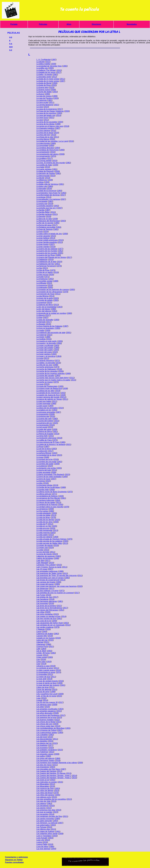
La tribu (40, 483)
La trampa (41, 481)
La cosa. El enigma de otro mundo (51, 163)
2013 (52, 238)
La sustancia (42, 466)
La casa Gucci (42, 118)
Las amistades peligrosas (47, 571)
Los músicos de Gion (45, 788)
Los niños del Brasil (45, 793)
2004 (67, 111)
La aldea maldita (43, 64)
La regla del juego (44, 429)
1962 (50, 201)
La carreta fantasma (45, 105)
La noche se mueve (45, 382)
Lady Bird (40, 561)
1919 (49, 662)
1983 (67, 578)
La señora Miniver (44, 453)
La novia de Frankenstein (47, 386)
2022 (59, 70)
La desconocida (43, 176)
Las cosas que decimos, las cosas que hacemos (57, 586)
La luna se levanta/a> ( (46, 328)
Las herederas (42, 599)
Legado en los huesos (46, 638)
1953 (55, 92)
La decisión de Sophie (46, 173)
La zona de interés (44, 554)
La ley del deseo (43, 309)
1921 (56, 105)
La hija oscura (42, 275)
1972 (47, 277)
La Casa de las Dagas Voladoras (50, 111)
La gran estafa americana (47, 240)
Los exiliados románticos (47, 750)
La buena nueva (43, 90)
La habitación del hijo (45, 264)
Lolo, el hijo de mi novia (46, 696)
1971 (57, 361)
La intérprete (42, 287)
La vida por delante (44, 537)
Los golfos (41, 756)
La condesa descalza (45, 148)
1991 (55, 75)
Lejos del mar (42, 640)
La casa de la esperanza (47, 109)
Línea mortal (42, 657)
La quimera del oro (44, 423)
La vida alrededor (44, 513)
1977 (61, 249)
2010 (53, 152)
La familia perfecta (44, 214)
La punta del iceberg (45, 421)
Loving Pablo (42, 844)
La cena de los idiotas (46, 124)
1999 (58, 582)
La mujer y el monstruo (46, 356)
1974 (53, 156)
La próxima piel (43, 416)
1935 (61, 386)
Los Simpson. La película (47, 823)
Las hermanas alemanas (47, 601)
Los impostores (43, 767)
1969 (69, 313)
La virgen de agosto (45, 545)
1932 (63, 393)
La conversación (43, 156)
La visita (40, 550)
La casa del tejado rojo (46, 115)
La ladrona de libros (45, 305)
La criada (40, 167)
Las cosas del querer (45, 584)
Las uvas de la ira (44, 621)
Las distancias (42, 589)
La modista (41, 339)
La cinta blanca (43, 139)
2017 (59, 72)
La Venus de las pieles (46, 502)
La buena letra (42, 88)
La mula (40, 358)
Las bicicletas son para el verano (50, 578)
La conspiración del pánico (48, 154)
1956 (60, 341)
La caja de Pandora (45, 98)
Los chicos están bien (45, 726)
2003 (63, 221)
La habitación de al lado (46, 262)
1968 (68, 373)
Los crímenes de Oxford (46, 730)
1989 (55, 96)
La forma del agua (44, 225)
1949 (55, 165)
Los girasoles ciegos (45, 754)
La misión (40, 337)
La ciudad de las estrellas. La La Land (52, 141)
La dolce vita (42, 186)
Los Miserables (43, 784)
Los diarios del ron (44, 743)
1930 (53, 64)
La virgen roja (42, 548)
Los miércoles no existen (47, 782)
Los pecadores (43, 806)
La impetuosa (42, 279)
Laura (39, 632)
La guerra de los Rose (46, 255)
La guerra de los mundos (47, 251)
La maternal (41, 335)
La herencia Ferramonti (46, 266)
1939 (50, 180)
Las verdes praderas (45, 627)
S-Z (11, 50)
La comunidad (42, 146)
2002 (53, 533)
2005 (60, 253)
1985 (63, 442)
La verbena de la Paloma (47, 505)
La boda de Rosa (44, 85)
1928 (63, 395)
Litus (38, 664)
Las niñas (40, 612)
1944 (56, 350)
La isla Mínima (42, 296)
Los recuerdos (42, 814)
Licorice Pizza (42, 646)
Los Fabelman (42, 752)
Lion (38, 659)
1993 (51, 68)
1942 (56, 206)
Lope (39, 698)
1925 (55, 423)
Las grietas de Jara (44, 597)
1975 (56, 382)
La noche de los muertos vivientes (51, 373)
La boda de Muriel (44, 83)
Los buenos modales (45, 720)
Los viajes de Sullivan (45, 831)
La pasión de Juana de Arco (48, 395)
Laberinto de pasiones (46, 556)
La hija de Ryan (43, 270)
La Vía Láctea (42, 511)
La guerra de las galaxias (47, 249)
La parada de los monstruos (48, 393)
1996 (48, 644)
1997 (54, 60)
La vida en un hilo (44, 526)
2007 (63, 199)
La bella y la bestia (44, 75)
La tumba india (43, 490)
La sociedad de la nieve (46, 455)
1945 (54, 526)
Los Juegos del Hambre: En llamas (51, 773)
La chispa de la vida (45, 137)
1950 (56, 300)
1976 (59, 266)
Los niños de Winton (45, 791)
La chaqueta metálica (45, 128)
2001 (57, 264)
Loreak (39, 700)
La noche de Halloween (46, 369)
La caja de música (44, 96)
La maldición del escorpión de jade (51, 333)
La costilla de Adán (44, 165)
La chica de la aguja (45, 133)
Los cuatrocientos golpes (47, 733)
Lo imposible (42, 674)
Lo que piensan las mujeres (48, 685)
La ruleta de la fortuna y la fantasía (51, 444)
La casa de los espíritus (46, 113)
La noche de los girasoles (47, 371)
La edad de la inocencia (46, 191)
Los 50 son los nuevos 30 (47, 702)
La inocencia (42, 285)
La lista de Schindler (45, 320)
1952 (60, 251)
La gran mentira (43, 247)
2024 (52, 88)
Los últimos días (43, 829)
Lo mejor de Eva (43, 677)
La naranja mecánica (45, 361)
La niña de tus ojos (44, 365)
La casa (40, 107)
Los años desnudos (45, 713)
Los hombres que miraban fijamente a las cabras (57, 763)
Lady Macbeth (42, 563)
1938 (55, 219)
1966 (47, 94)
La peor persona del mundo (48, 397)
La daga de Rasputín (45, 171)
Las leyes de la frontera (46, 606)
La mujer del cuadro (45, 350)
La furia (40, 232)
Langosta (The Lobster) (46, 565)
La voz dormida (43, 552)
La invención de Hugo (46, 294)
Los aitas (40, 707)
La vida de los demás (45, 520)
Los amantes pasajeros (46, 711)
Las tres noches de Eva (46, 619)
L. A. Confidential (44, 60)
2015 (53, 131)
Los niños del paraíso (45, 795)
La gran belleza (43, 238)
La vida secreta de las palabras (49, 541)
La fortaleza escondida (46, 227)
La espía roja (42, 204)
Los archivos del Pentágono (48, 715)
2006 (61, 371)
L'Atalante (41, 629)
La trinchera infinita (44, 485)
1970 (53, 270)
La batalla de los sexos (46, 72)
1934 (60, 122)
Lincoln (39, 655)
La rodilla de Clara (44, 440)
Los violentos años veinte (47, 834)
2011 (62, 79)
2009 (52, 139)
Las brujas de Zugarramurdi (48, 580)
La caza (40, 120)
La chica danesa (43, 131)
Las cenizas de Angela (46, 582)
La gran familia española (47, 242)
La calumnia (41, 100)
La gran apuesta (43, 236)
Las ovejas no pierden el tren (48, 616)
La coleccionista (43, 143)
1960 (50, 186)
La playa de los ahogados (47, 408)
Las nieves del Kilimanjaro (47, 610)
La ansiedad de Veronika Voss (49, 66)
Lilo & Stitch (41, 651)
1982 (65, 66)
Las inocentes (42, 603)
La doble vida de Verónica (47, 184)
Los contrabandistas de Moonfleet (51, 728)
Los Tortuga (41, 827)
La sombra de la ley (45, 459)
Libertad (40, 642)
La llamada (41, 322)
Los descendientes (44, 739)
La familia (40, 210)
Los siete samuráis (44, 821)
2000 (51, 146)
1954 (57, 148)
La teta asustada (43, 472)
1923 (60, 307)
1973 (57, 367)
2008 (53, 90)
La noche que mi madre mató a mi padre (53, 380)
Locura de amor (43, 692)
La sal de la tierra (44, 449)
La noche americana (45, 367)
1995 (57, 223)
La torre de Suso (43, 479)
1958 (59, 227)
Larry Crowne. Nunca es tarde (49, 567)
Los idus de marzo (44, 765)
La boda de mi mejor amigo (48, 81)
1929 (56, 98)
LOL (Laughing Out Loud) (47, 694)
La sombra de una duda (46, 462)
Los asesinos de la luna (46, 717)
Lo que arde (41, 679)
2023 (46, 107)
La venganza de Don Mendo (48, 498)
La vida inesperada (44, 530)
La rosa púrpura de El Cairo (48, 442)
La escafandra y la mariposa (48, 199)
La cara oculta (42, 102)
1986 (53, 309)
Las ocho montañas (45, 614)
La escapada (42, 201)
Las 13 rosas (42, 569)
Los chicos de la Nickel (46, 722)
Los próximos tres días (46, 810)
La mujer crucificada (45, 346)
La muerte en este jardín (47, 341)
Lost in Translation (44, 836)
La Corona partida (44, 161)
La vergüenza (42, 509)
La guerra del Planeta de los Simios (51, 257)
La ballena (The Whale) (46, 70)
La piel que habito (44, 401)
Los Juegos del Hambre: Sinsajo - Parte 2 (54, 778)
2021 (48, 62)
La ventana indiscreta (45, 500)
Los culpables (42, 735)
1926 (48, 330)
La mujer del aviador (45, 348)
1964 (51, 406)
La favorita (41, 216)
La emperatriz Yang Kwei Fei (48, 193)
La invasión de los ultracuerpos (49, 292)
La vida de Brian (43, 518)
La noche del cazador (45, 376)
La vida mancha (43, 533)
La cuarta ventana (44, 169)
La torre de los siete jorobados (49, 477)
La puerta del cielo (44, 419)
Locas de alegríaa (44, 690)
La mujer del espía (44, 352)
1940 (54, 621)
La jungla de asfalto (45, 300)
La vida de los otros (45, 522)
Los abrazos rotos (44, 705)
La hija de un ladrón (45, 272)
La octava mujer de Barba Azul (49, 388)
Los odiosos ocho (44, 797)
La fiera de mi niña (44, 219)
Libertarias (41, 644)
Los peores (41, 808)
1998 (58, 124)
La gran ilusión (43, 244)
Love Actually (42, 838)
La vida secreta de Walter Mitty (49, 543)
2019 (53, 247)
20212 (63, 397)
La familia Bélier (43, 212)
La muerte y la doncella (46, 343)
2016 (53, 135)
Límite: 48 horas (43, 653)
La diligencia (42, 180)
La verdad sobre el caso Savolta (50, 507)
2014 (59, 115)
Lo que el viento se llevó (47, 683)
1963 (49, 804)
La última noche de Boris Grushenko (52, 492)
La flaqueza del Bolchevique (48, 221)
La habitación (42, 259)
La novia (40, 384)
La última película (44, 494)
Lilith (38, 649)
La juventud (41, 303)
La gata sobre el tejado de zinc (49, 234)
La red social (42, 427)
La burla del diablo (44, 92)
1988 (63, 487)
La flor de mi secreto (45, 223)
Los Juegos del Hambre (46, 771)
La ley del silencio (44, 311)
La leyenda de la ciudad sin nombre (51, 313)
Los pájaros (41, 804)
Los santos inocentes (45, 819)
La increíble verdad (44, 281)
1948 (46, 457)
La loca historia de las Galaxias (49, 326)
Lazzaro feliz (42, 636)
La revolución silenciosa (46, 438)
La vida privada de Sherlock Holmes (51, 539)
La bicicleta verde (44, 77)
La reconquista (43, 425)
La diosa (40, 182)
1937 (52, 244)
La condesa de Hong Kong (48, 150)
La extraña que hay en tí (47, 208)
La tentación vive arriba (46, 468)
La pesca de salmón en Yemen (49, 399)
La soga (40, 457)
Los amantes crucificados (47, 709)
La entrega (41, 197)
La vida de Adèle (43, 515)
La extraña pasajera (45, 206)
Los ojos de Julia (43, 801)
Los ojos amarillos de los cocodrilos (51, 799)
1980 (57, 348)
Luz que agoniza (43, 849)
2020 (54, 85)
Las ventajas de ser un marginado (51, 625)
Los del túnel (42, 737)
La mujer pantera (44, 354)
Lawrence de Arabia (45, 634)
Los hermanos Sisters (46, 760)
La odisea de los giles (45, 391)
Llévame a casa (43, 666)
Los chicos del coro (44, 724)
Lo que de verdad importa (47, 681)
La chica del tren (43, 135)
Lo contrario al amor (45, 668)
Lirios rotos (41, 662)
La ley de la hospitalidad (47, 307)
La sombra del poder (45, 464)
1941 (59, 619)
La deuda (40, 178)
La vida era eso (43, 528)
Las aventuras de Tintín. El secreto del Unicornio (57, 576)
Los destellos (42, 741)
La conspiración (43, 152)
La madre (40, 330)
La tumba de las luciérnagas (48, 487)
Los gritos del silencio (45, 758)
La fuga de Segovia (45, 229)
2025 (47, 707)
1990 (50, 657)
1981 (56, 229)
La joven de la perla (45, 298)
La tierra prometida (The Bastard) (50, 475)
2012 (54, 77)
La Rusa (40, 447)
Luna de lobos (42, 847)
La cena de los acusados (47, 122)
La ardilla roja (42, 68)
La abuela (41, 62)
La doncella (41, 189)
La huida (40, 277)
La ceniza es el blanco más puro (50, 126)
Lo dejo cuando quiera (46, 670)
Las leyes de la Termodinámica (49, 608)
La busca (40, 94)
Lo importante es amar (46, 672)
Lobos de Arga (42, 687)
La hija (39, 268)
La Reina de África (44, 431)
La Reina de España (45, 434)
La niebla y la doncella (46, 363)
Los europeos (42, 748)
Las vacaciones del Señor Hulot (50, 623)
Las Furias (41, 595)
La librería (41, 315)
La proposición (43, 414)
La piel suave (42, 406)
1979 (53, 518)
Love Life (40, 840)
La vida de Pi (42, 524)
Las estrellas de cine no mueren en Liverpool (55, 593)
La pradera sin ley (44, 410)
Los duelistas (42, 745)
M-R (11, 47)
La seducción (42, 451)
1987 (58, 128)
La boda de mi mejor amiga (48, 79)
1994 (55, 83)
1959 (54, 513)
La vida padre (42, 535)
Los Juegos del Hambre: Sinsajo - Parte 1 (54, 776)
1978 (66, 292)
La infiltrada (41, 283)
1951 (55, 431)
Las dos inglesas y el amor (48, 591)
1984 (58, 758)
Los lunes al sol (43, 780)
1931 (51, 436)
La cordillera (42, 158)
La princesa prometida (46, 412)
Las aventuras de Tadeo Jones (49, 573)
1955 (64, 193)
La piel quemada (43, 404)
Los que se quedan (44, 812)
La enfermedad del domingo (48, 195)
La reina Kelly (42, 436)
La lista (39, 317)
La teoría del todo (44, 470)
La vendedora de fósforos (47, 496)
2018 (67, 126)
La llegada (41, 324)
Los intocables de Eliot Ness (48, 769)
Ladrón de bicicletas (45, 558)
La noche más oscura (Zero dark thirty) (53, 378)
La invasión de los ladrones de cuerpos (53, 290)
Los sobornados (43, 825)
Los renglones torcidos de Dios (49, 816)
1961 (50, 100)
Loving (39, 842)
